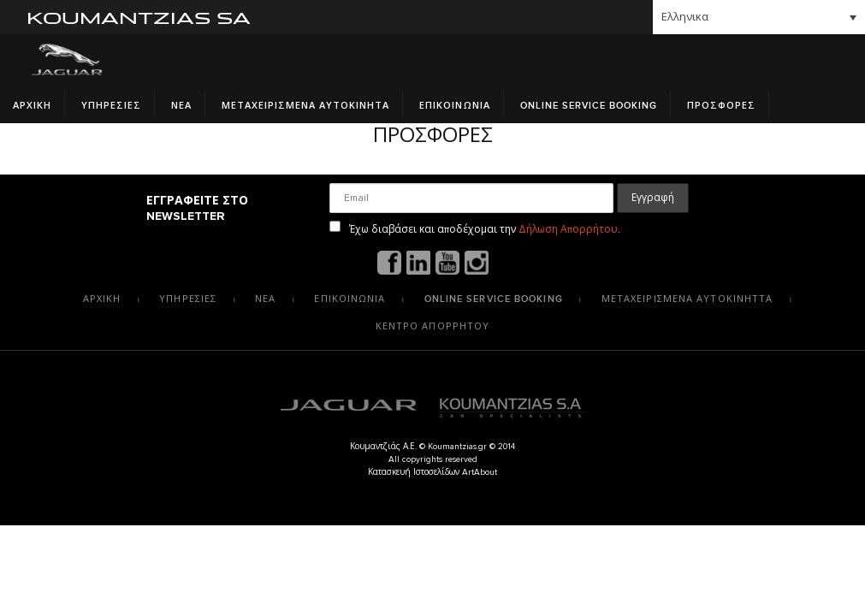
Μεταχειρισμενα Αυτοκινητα (305, 106)
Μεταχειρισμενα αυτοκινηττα (687, 299)
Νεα (181, 106)
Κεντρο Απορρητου (433, 326)
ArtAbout (480, 472)
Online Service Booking (589, 106)
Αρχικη (32, 106)
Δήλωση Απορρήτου (568, 229)
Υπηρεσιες (111, 106)
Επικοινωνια (455, 106)
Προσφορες (721, 106)
